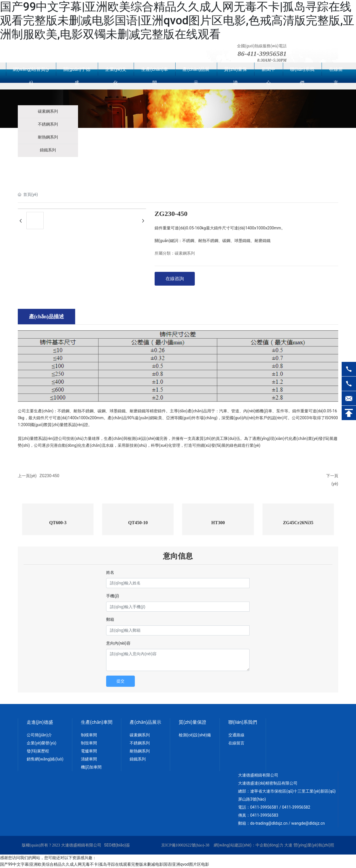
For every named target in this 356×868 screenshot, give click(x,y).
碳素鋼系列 (48, 111)
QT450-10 (138, 523)
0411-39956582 (296, 807)
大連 (288, 845)
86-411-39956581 (262, 54)
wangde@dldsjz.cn (308, 823)
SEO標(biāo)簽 (117, 845)
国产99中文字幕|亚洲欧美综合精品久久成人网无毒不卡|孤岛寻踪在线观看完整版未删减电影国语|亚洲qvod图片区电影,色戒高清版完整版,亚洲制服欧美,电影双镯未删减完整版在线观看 (177, 21)
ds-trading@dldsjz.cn (269, 823)
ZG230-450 (49, 476)
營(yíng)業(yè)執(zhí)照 (314, 845)
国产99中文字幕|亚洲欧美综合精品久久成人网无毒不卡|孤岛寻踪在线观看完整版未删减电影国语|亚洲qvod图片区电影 (105, 864)
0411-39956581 (264, 807)
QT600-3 (58, 523)
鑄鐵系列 (48, 150)
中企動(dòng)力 (270, 845)
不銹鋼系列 (48, 124)
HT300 (218, 523)
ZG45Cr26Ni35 (298, 523)
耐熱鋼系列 (48, 137)
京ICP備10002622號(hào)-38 (185, 845)
